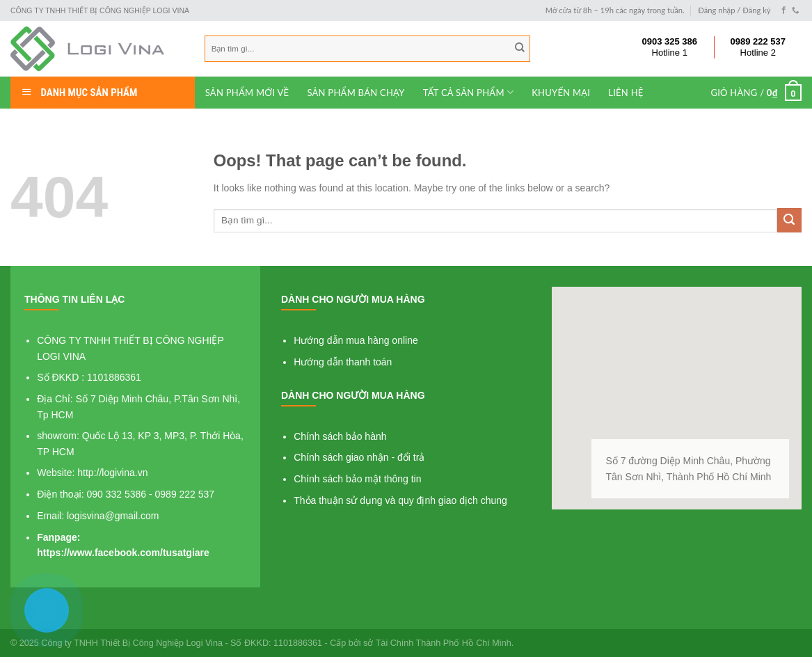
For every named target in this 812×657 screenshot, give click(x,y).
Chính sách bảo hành (340, 436)
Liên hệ (626, 93)
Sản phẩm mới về (247, 93)
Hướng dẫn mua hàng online (356, 340)
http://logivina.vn (112, 473)
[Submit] (789, 220)
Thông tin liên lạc (74, 299)
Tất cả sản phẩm (469, 92)
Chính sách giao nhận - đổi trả (359, 457)
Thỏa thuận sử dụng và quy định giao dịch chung (400, 500)
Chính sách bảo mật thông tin (357, 479)
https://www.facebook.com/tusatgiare (123, 553)
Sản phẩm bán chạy (356, 93)
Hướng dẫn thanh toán (343, 362)
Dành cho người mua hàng (353, 299)
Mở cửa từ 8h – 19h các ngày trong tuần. (615, 10)
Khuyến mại (561, 93)
